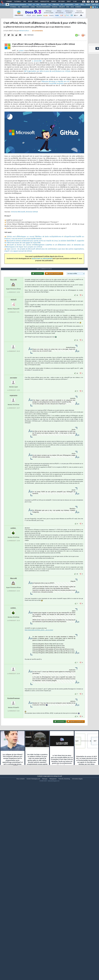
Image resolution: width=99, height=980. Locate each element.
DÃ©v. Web (56, 5)
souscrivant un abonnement (42, 285)
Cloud (30, 5)
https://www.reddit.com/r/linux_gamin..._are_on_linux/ (39, 708)
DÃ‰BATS (62, 7)
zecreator (13, 456)
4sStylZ (13, 378)
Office (82, 5)
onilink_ (13, 606)
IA (34, 5)
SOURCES (55, 7)
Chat (36, 2)
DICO (72, 7)
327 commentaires (37, 57)
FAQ (25, 2)
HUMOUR (78, 7)
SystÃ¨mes (95, 5)
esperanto (13, 473)
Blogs (30, 2)
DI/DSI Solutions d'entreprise (18, 5)
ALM (38, 5)
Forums (9, 2)
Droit (69, 2)
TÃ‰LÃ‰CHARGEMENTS (43, 7)
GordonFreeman (13, 776)
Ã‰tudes (61, 2)
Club (75, 2)
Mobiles (88, 5)
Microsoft (44, 5)
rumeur (21, 77)
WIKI (68, 7)
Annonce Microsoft (18, 238)
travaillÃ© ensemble (56, 110)
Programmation (69, 5)
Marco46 (13, 358)
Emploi (54, 2)
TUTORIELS (13, 7)
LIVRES (33, 7)
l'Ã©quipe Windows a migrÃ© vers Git (55, 108)
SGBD (77, 5)
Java (49, 5)
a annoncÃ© (37, 87)
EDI (62, 5)
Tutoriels (18, 2)
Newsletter (45, 2)
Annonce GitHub (32, 238)
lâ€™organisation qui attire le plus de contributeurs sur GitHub (47, 97)
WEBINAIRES (25, 7)
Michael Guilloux (24, 57)
